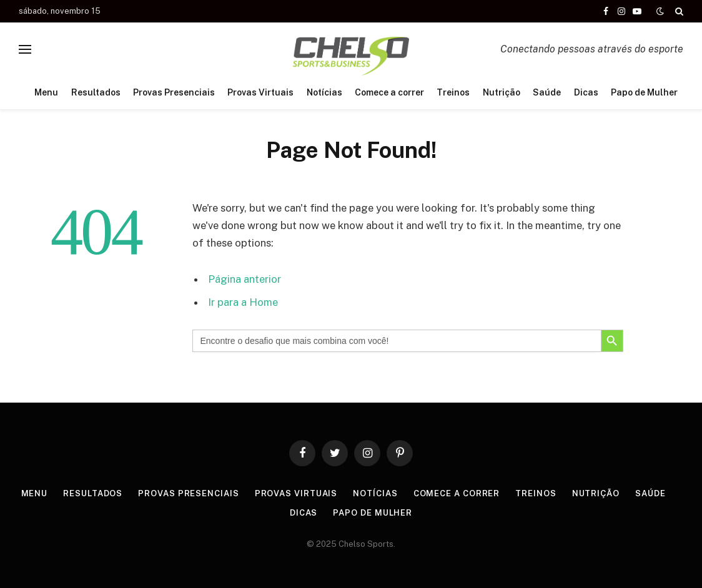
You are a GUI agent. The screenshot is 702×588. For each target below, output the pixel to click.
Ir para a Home (243, 302)
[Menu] (25, 49)
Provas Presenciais (174, 92)
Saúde (547, 92)
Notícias (324, 92)
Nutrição (502, 92)
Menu (46, 92)
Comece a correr (389, 92)
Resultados (96, 92)
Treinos (453, 92)
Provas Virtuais (260, 92)
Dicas (586, 92)
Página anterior (245, 279)
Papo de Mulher (644, 92)
